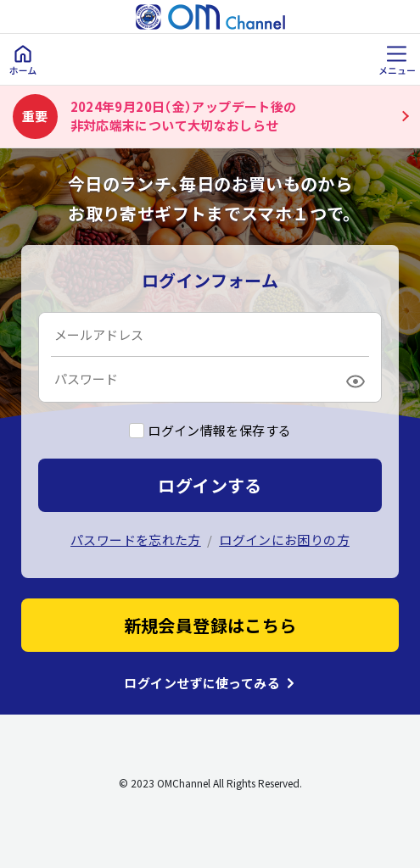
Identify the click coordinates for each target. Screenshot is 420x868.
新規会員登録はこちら (210, 625)
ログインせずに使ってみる (202, 683)
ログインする (210, 485)
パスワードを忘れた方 (136, 540)
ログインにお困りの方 (284, 540)
